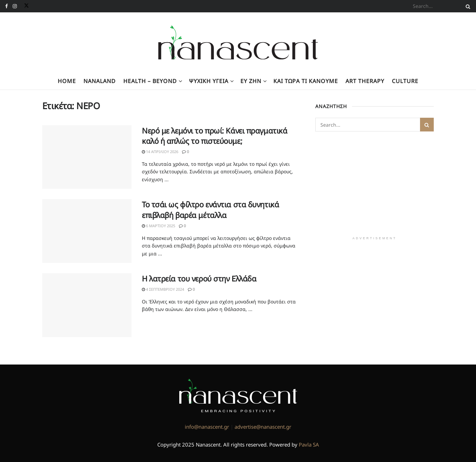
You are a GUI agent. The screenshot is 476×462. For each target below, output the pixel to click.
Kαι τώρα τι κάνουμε (306, 81)
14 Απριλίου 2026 (160, 152)
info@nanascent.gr (207, 427)
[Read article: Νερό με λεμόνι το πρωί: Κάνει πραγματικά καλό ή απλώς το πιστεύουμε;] (87, 157)
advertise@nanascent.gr (263, 427)
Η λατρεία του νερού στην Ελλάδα (199, 278)
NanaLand (100, 81)
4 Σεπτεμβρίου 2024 (163, 289)
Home (67, 81)
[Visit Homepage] (238, 43)
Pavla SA (309, 444)
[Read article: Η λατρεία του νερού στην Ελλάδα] (87, 305)
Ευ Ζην (251, 81)
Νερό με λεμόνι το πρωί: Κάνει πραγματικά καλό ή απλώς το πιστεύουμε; (214, 136)
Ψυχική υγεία (209, 81)
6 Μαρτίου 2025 (158, 226)
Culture (405, 81)
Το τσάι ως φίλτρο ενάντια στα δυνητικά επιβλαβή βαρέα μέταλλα (210, 210)
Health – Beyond (150, 81)
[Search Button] (467, 6)
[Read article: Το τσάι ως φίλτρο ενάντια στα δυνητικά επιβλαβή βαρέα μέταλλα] (87, 231)
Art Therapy (365, 81)
